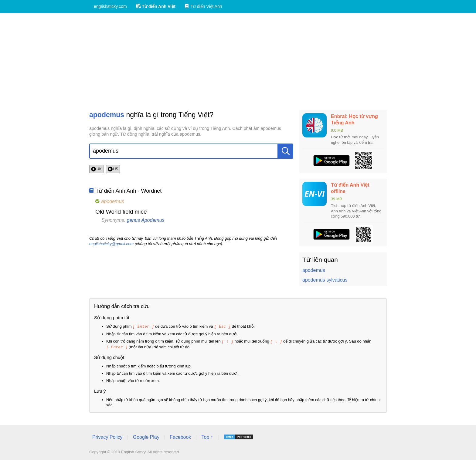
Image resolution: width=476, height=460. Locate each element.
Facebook (180, 436)
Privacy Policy (107, 436)
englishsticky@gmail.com (111, 244)
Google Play (146, 436)
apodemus (314, 270)
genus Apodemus (146, 220)
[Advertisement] (238, 62)
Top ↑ (207, 436)
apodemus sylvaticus (325, 280)
